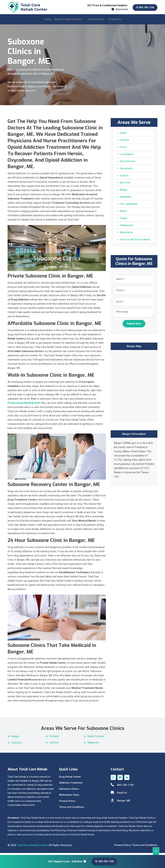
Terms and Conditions (72, 809)
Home (48, 21)
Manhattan (126, 199)
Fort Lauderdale (129, 206)
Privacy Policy (67, 803)
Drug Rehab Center (70, 779)
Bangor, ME (120, 802)
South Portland (96, 738)
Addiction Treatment (71, 785)
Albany (124, 192)
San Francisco (128, 163)
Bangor (15, 738)
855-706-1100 (143, 8)
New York (125, 185)
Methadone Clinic (69, 797)
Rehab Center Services (68, 21)
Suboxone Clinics (69, 791)
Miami (123, 213)
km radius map (134, 387)
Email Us (119, 795)
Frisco (123, 149)
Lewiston (17, 745)
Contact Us (115, 21)
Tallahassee (126, 227)
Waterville (93, 745)
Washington (126, 234)
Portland (54, 738)
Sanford (54, 745)
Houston (124, 142)
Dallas (123, 135)
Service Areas (96, 21)
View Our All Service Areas (135, 241)
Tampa (123, 220)
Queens (124, 177)
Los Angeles (127, 156)
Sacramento (126, 170)
